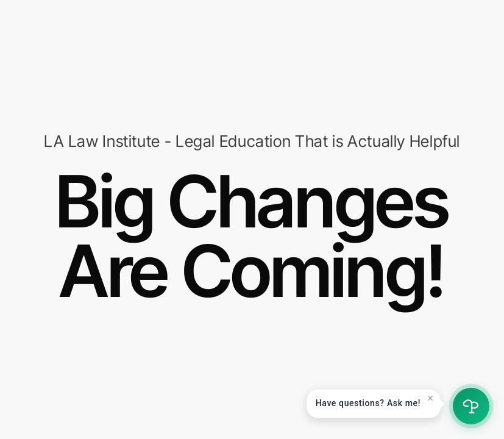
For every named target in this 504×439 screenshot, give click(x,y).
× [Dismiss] (430, 398)
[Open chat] (471, 406)
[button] (374, 404)
